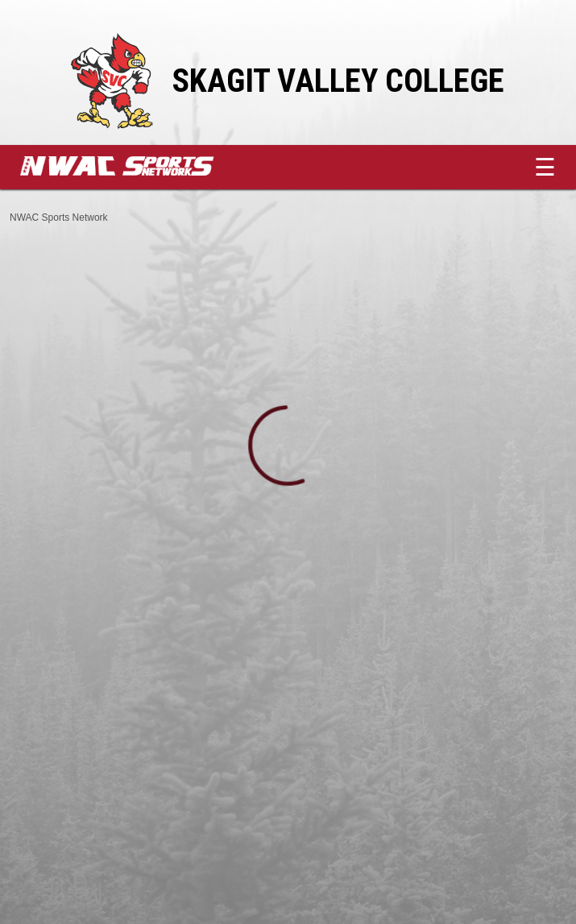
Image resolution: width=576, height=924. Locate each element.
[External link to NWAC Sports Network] (141, 172)
